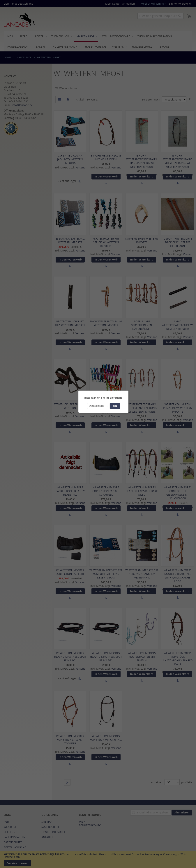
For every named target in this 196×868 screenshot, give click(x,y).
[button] (98, 406)
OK (115, 406)
